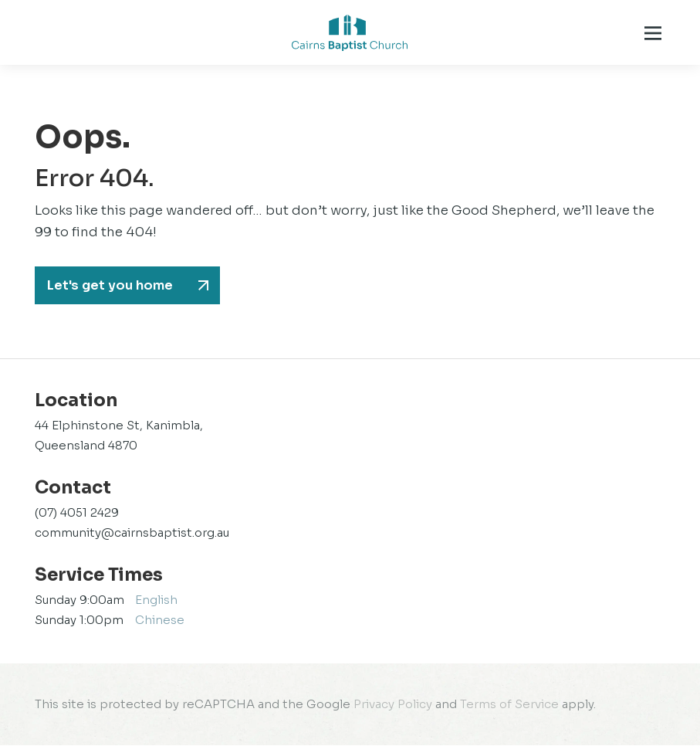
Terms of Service (509, 705)
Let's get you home (112, 285)
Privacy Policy (393, 705)
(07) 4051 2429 (77, 513)
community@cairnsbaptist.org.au (132, 533)
